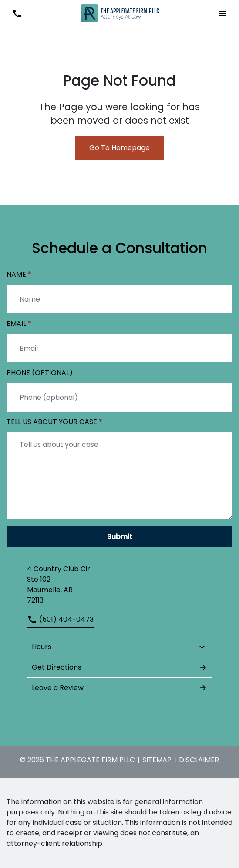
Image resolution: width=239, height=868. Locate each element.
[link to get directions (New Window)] (119, 585)
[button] (222, 13)
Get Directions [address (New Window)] (119, 667)
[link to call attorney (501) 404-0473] (17, 13)
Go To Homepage (119, 148)
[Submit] (119, 537)
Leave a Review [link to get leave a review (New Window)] (119, 688)
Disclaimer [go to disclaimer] (199, 760)
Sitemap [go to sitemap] (157, 760)
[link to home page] (120, 13)
